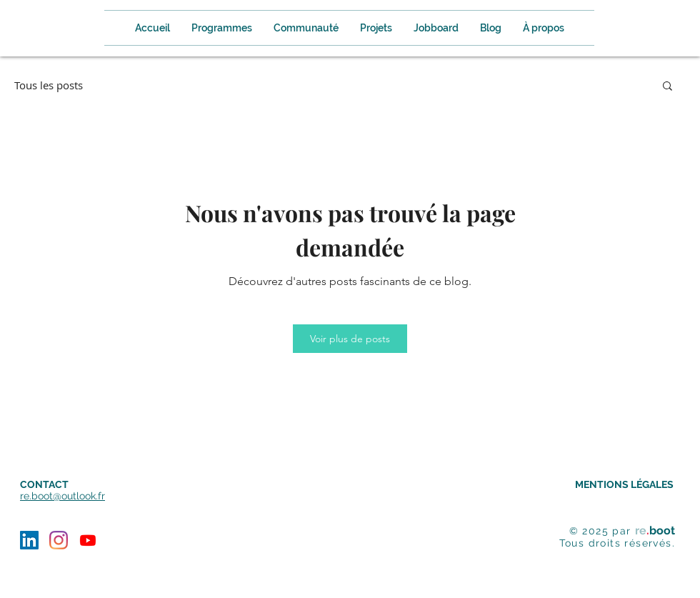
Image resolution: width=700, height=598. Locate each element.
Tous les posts (49, 85)
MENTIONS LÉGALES (624, 484)
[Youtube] (88, 540)
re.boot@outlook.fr (62, 496)
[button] (544, 28)
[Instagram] (59, 540)
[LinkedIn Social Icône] (29, 540)
